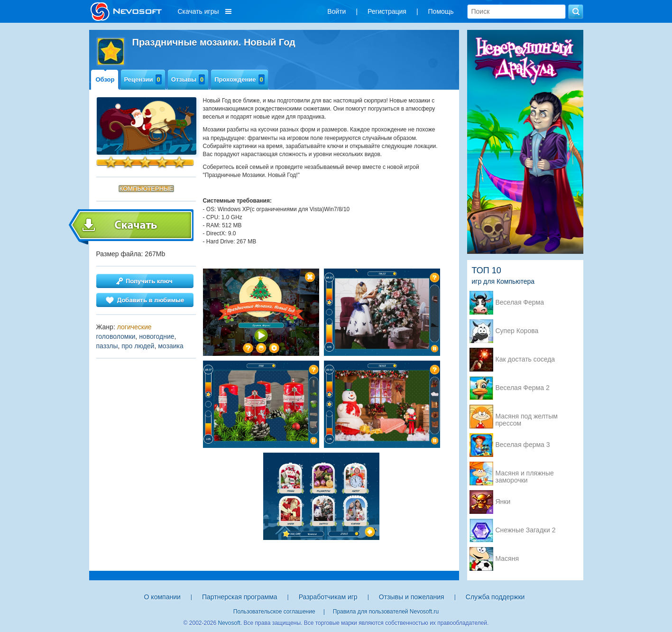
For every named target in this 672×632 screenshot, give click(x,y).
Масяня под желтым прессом (527, 417)
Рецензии (143, 79)
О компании (162, 597)
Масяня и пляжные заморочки (525, 474)
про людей (138, 346)
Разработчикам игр (328, 597)
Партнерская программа (240, 597)
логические (134, 327)
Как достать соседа (525, 359)
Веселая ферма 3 (523, 445)
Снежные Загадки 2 (526, 530)
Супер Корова (517, 331)
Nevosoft (229, 623)
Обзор (105, 79)
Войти (336, 11)
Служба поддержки (495, 597)
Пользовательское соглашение (274, 612)
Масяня (507, 559)
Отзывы (188, 79)
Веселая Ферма (520, 302)
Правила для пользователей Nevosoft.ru (386, 612)
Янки (503, 502)
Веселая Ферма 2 (523, 388)
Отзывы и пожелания (412, 597)
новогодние (156, 336)
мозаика (171, 346)
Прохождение (239, 79)
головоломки (116, 336)
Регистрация (387, 11)
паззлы (107, 346)
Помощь (441, 11)
